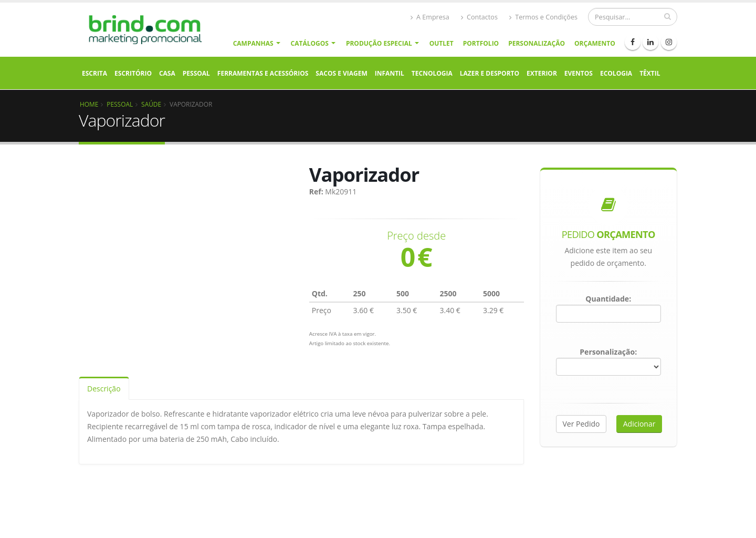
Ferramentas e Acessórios (263, 73)
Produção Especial (379, 43)
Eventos (579, 73)
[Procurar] (633, 17)
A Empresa (430, 17)
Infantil (390, 73)
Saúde (151, 104)
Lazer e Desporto (490, 73)
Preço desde (416, 236)
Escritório (133, 73)
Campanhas (253, 43)
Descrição (104, 389)
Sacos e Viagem (341, 73)
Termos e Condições (543, 17)
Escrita (94, 73)
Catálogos (310, 43)
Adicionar (639, 424)
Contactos (479, 17)
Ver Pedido (581, 424)
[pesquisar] (668, 16)
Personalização (537, 43)
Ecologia (616, 73)
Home (89, 104)
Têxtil (650, 73)
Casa (167, 73)
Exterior (542, 73)
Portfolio (481, 43)
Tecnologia (432, 73)
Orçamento (595, 43)
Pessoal (196, 73)
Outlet (442, 43)
